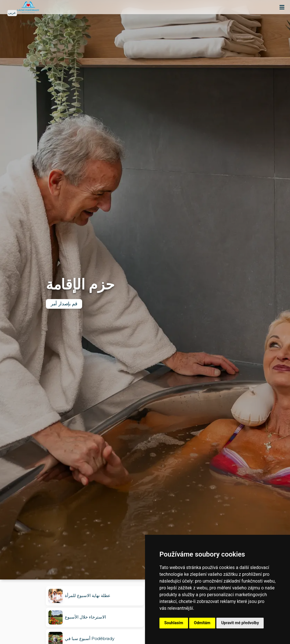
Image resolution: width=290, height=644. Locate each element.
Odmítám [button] (202, 623)
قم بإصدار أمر (64, 304)
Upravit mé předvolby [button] (240, 623)
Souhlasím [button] (174, 623)
